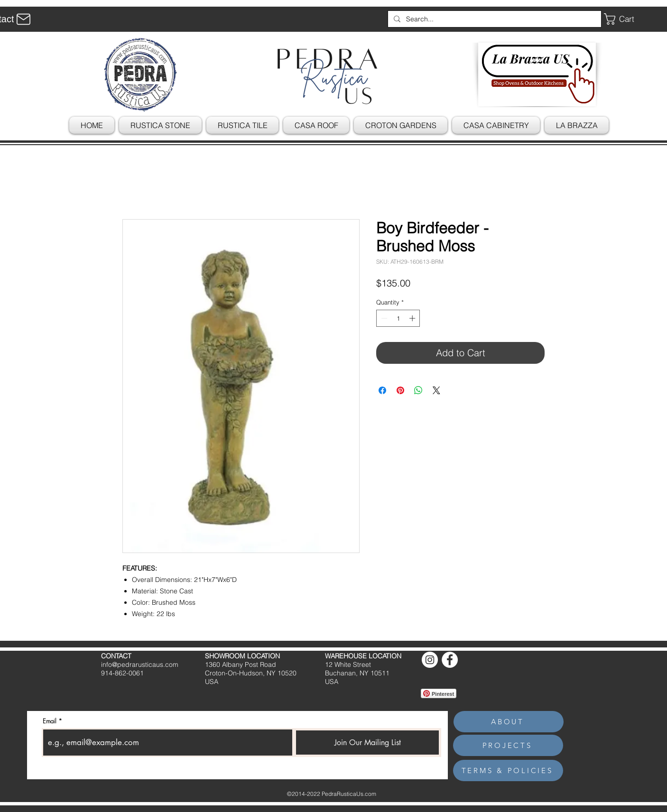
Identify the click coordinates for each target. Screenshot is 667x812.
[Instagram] (430, 660)
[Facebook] (450, 660)
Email (50, 721)
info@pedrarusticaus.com (140, 664)
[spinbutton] (398, 318)
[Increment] (413, 318)
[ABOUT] (509, 722)
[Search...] (494, 19)
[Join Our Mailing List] (367, 743)
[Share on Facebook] (382, 390)
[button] (626, 19)
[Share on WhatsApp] (418, 390)
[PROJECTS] (508, 745)
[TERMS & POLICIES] (508, 770)
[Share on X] (436, 390)
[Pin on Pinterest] (400, 390)
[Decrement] (383, 318)
